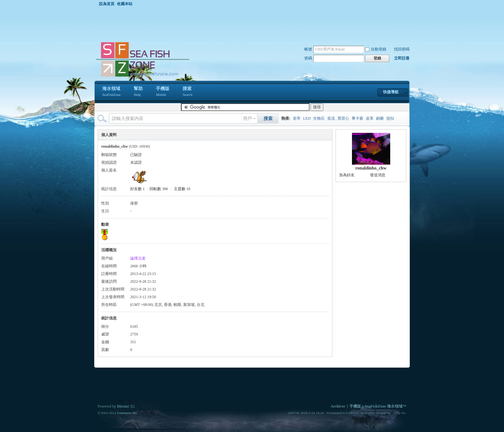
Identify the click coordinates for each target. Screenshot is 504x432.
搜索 (187, 92)
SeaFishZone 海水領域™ (386, 406)
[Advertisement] (254, 24)
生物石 (319, 118)
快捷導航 (391, 92)
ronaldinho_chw (371, 168)
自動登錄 (376, 49)
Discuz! (123, 406)
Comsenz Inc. (127, 413)
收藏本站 (125, 4)
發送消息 (378, 175)
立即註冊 (402, 58)
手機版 (163, 92)
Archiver (338, 406)
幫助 (138, 92)
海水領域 (111, 92)
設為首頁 (107, 4)
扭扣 (390, 118)
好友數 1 (137, 189)
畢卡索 (357, 118)
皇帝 (297, 118)
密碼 (308, 58)
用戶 (248, 119)
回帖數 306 (159, 189)
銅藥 (380, 118)
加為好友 (347, 175)
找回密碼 (402, 49)
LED (307, 118)
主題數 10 (182, 189)
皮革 (370, 118)
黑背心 (343, 118)
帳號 (308, 49)
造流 (331, 118)
